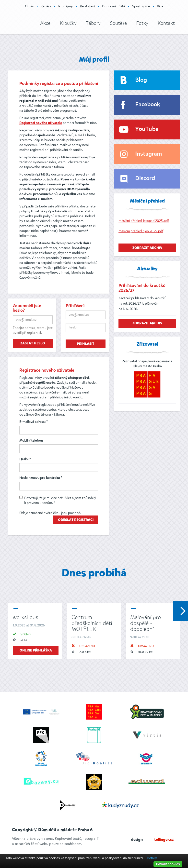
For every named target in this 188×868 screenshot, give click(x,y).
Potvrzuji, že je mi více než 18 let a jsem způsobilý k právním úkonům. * (58, 500)
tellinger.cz (164, 840)
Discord (145, 179)
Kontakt (166, 23)
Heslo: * (25, 459)
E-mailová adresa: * (34, 422)
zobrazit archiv (147, 248)
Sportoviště (141, 6)
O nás (29, 6)
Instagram (148, 154)
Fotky (142, 23)
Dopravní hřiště (114, 6)
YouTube (147, 129)
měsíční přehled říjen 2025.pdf (141, 231)
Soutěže (118, 23)
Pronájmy (65, 6)
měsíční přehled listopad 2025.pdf (144, 221)
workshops (25, 617)
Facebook (148, 105)
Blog (141, 80)
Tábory (93, 23)
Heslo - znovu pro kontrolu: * (41, 478)
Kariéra (46, 6)
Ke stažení (87, 6)
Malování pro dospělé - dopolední (146, 623)
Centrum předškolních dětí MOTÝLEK (92, 623)
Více (160, 6)
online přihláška (36, 651)
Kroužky (68, 23)
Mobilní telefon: (31, 441)
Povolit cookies (168, 864)
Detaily (152, 858)
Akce (45, 23)
